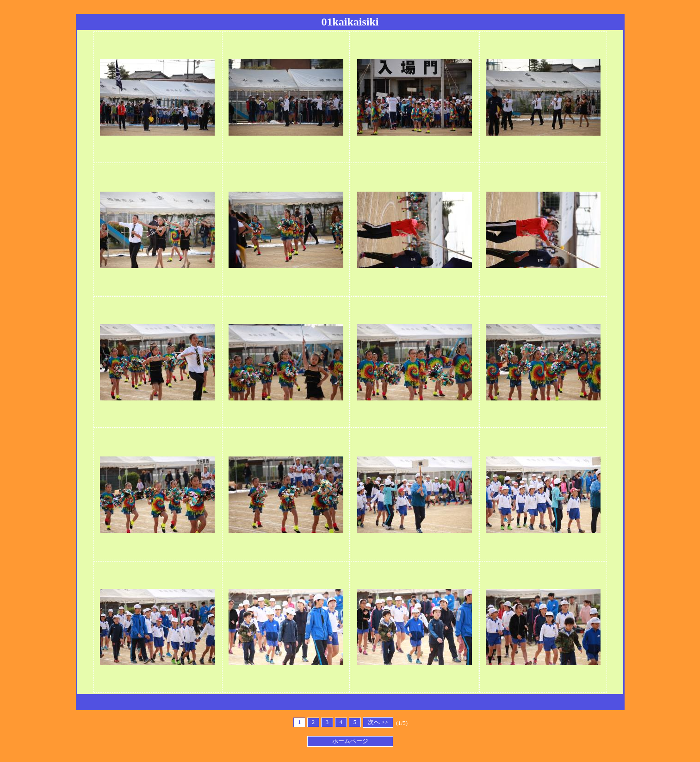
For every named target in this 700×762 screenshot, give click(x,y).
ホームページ (350, 741)
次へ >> (378, 722)
